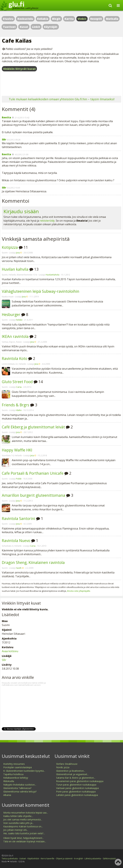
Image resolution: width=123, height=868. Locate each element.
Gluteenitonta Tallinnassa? (17, 788)
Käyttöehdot (33, 859)
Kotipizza (10, 247)
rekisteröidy (47, 221)
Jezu (18, 253)
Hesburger (11, 314)
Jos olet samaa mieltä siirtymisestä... (23, 820)
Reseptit (96, 19)
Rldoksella (9, 781)
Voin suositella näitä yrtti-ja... (18, 823)
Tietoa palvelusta (10, 859)
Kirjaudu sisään (21, 211)
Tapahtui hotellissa (13, 774)
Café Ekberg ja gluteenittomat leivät (33, 427)
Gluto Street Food (17, 382)
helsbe (19, 320)
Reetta (6, 117)
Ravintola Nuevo (16, 541)
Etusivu (8, 19)
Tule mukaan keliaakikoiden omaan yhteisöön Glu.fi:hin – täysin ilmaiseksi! (62, 99)
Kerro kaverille (48, 859)
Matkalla (112, 19)
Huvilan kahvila (15, 269)
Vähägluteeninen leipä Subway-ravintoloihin (41, 291)
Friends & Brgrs (16, 405)
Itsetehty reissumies (14, 764)
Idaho (19, 410)
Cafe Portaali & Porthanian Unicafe (33, 473)
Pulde (19, 479)
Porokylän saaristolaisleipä (18, 767)
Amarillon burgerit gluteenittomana (34, 495)
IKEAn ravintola (15, 336)
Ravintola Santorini (18, 518)
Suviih (19, 568)
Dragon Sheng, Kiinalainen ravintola (33, 562)
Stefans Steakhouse (67, 764)
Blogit (56, 19)
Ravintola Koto (15, 358)
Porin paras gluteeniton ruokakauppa (76, 792)
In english (79, 859)
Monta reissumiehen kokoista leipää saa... (26, 813)
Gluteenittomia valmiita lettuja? (20, 792)
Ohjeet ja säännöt (64, 859)
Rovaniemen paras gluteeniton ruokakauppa (80, 781)
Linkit (36, 27)
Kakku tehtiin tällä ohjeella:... (18, 816)
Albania (7, 795)
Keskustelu (25, 19)
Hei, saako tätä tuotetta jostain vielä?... (24, 833)
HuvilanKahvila (53, 275)
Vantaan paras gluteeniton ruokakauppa (77, 788)
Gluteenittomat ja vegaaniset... (72, 774)
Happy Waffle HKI (17, 450)
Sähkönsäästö (109, 859)
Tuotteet (9, 27)
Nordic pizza (63, 767)
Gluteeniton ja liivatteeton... (71, 771)
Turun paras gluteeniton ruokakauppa (76, 785)
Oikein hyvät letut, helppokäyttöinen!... (23, 838)
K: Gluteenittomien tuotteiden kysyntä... (24, 771)
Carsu (19, 387)
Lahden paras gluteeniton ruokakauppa (77, 795)
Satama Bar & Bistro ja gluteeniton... (76, 778)
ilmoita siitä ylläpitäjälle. (79, 591)
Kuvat (24, 27)
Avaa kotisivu (10, 651)
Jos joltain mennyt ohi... (16, 830)
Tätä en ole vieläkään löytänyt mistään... (25, 841)
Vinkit (82, 19)
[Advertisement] (61, 84)
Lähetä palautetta (93, 859)
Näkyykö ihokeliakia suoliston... (20, 785)
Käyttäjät (51, 27)
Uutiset (23, 859)
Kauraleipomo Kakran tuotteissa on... (23, 826)
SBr (4, 139)
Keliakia (43, 19)
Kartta (69, 19)
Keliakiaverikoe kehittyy (16, 778)
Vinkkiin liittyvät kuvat (19, 69)
